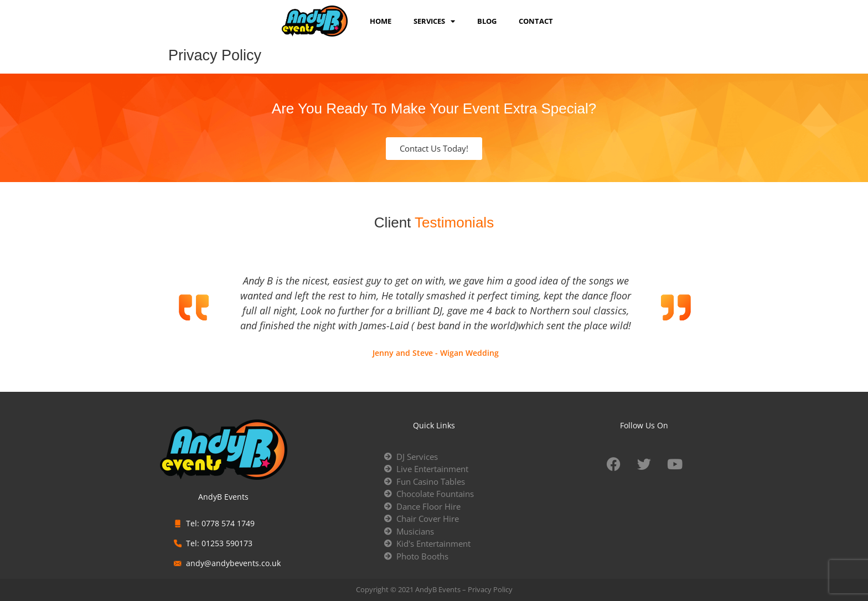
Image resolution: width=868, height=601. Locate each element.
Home (381, 21)
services (434, 21)
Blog (487, 21)
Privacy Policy (490, 589)
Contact (536, 21)
